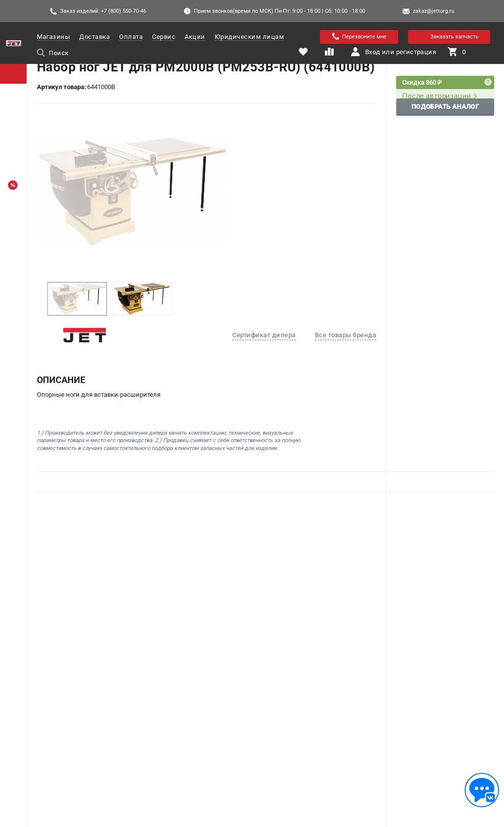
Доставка (94, 37)
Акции (195, 37)
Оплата (131, 37)
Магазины (53, 37)
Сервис (164, 37)
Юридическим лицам (250, 37)
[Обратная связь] (482, 790)
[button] (39, 299)
